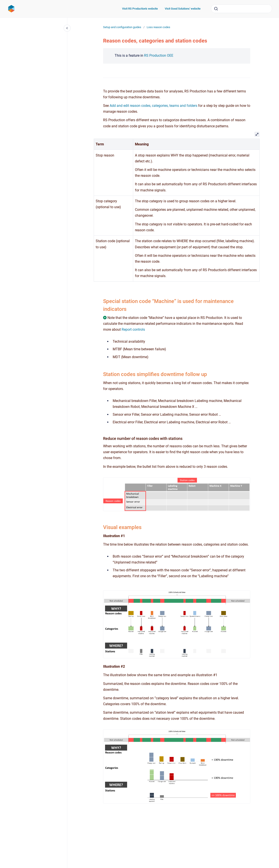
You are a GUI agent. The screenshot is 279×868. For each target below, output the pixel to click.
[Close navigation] (67, 28)
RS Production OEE (159, 55)
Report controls (133, 329)
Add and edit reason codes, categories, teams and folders (153, 106)
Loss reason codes (158, 27)
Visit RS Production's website (140, 9)
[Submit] (216, 9)
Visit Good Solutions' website (183, 9)
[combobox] (242, 9)
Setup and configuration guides (122, 27)
